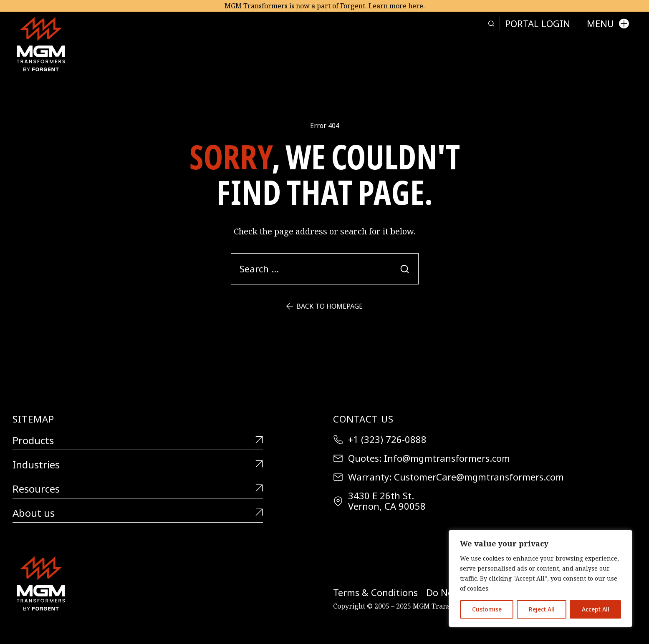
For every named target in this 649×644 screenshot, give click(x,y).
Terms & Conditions (375, 592)
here (416, 6)
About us (138, 513)
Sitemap (34, 419)
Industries (138, 465)
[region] (540, 579)
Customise (487, 609)
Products (138, 441)
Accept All (596, 609)
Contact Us (364, 419)
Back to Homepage (324, 306)
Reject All (542, 609)
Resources (138, 489)
